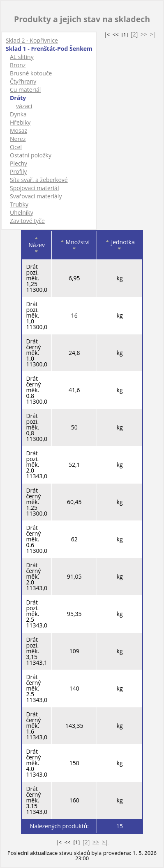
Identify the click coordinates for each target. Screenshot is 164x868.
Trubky (19, 204)
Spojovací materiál (34, 188)
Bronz (18, 65)
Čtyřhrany (23, 81)
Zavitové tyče (27, 221)
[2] (134, 34)
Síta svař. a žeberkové (39, 180)
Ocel (16, 147)
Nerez (18, 139)
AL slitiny (22, 57)
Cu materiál (25, 90)
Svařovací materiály (36, 196)
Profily (18, 172)
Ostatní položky (31, 155)
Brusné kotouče (31, 73)
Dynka (18, 114)
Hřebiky (20, 122)
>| (153, 34)
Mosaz (18, 131)
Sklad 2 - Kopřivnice (32, 40)
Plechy (18, 163)
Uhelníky (22, 212)
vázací (24, 106)
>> (144, 34)
